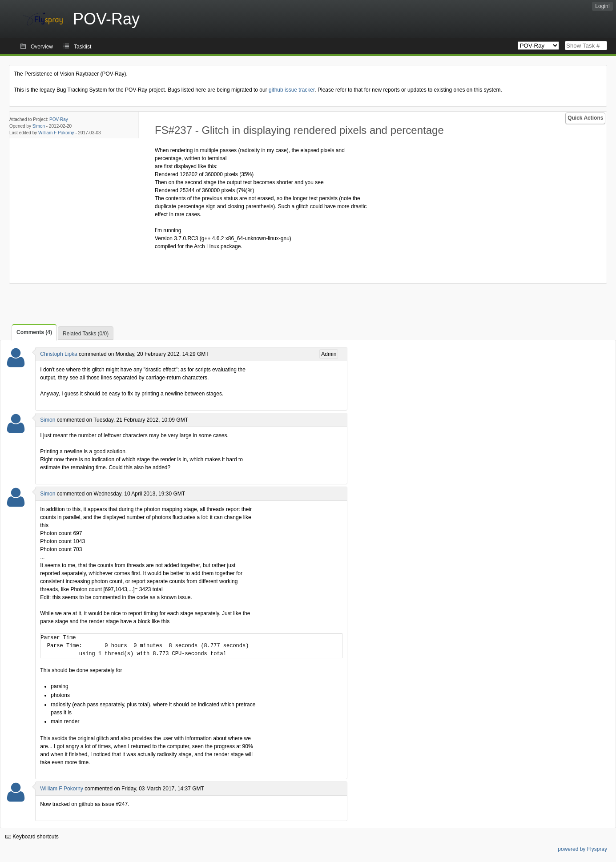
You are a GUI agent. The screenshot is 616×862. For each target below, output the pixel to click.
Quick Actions (585, 118)
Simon (39, 126)
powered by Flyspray (582, 849)
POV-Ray (59, 119)
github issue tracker (292, 90)
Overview (42, 47)
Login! (602, 6)
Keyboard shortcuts (32, 837)
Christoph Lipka (58, 354)
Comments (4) (34, 332)
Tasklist (83, 47)
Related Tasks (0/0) (86, 334)
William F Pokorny (56, 133)
